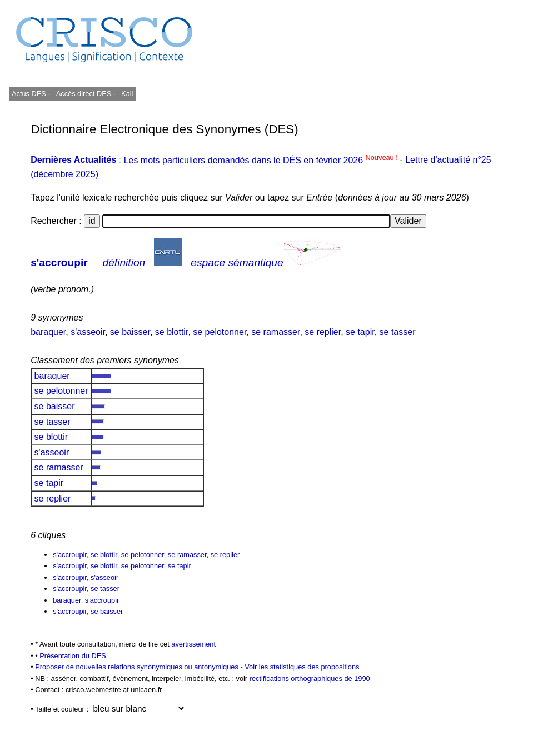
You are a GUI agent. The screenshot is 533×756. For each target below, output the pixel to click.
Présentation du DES (73, 656)
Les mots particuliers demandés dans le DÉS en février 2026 (262, 160)
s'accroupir (59, 262)
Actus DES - (31, 94)
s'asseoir (88, 332)
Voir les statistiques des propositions (302, 667)
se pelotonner (220, 332)
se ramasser (275, 332)
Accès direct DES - (86, 94)
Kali (127, 94)
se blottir (172, 332)
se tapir (360, 332)
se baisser (130, 332)
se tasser (398, 332)
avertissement (193, 644)
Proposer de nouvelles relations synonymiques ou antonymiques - (140, 667)
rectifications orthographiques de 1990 (310, 679)
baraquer (48, 332)
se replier (323, 332)
